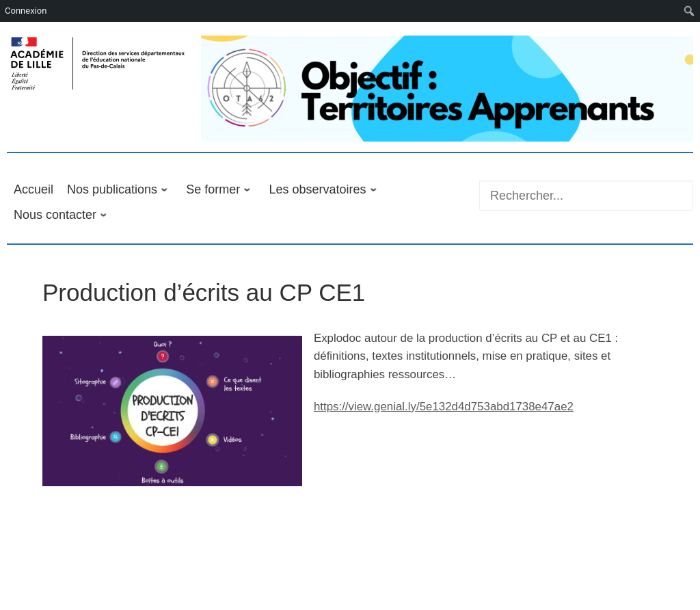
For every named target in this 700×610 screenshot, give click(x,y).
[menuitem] (689, 11)
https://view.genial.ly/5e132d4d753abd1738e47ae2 (444, 407)
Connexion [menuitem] (26, 11)
